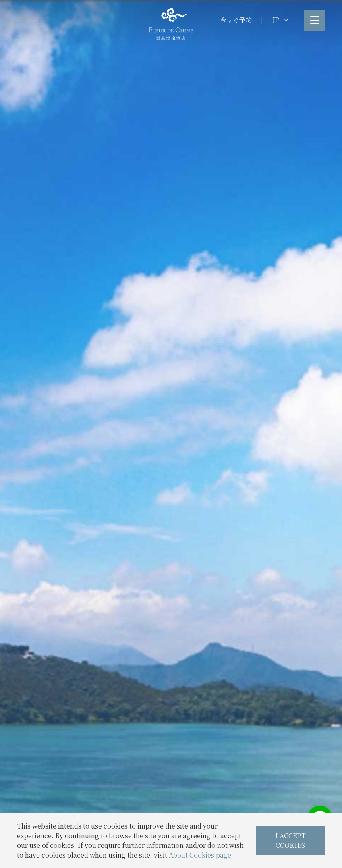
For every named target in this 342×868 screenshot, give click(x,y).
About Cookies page (200, 855)
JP (280, 20)
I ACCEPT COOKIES (290, 840)
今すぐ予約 (236, 20)
